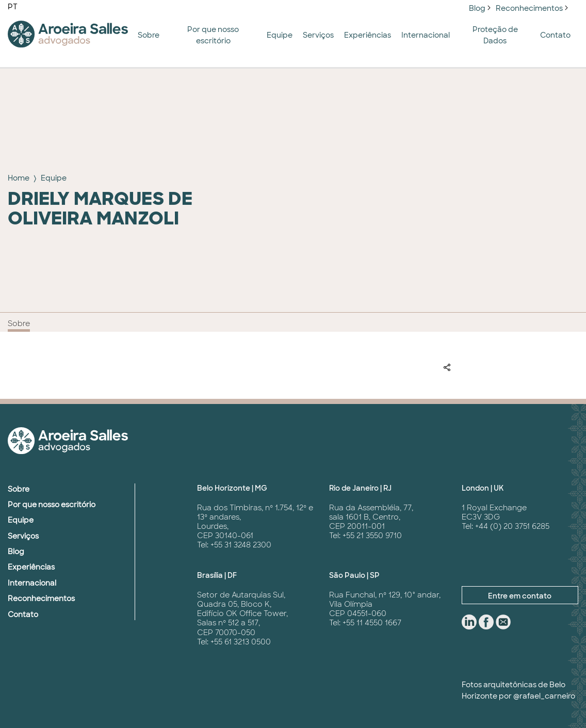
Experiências (368, 35)
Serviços (318, 35)
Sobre (149, 35)
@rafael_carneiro (544, 696)
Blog (477, 8)
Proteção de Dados (495, 35)
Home (19, 178)
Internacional (426, 35)
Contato (555, 35)
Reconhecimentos (529, 8)
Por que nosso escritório (213, 35)
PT (13, 7)
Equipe (280, 35)
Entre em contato (520, 596)
